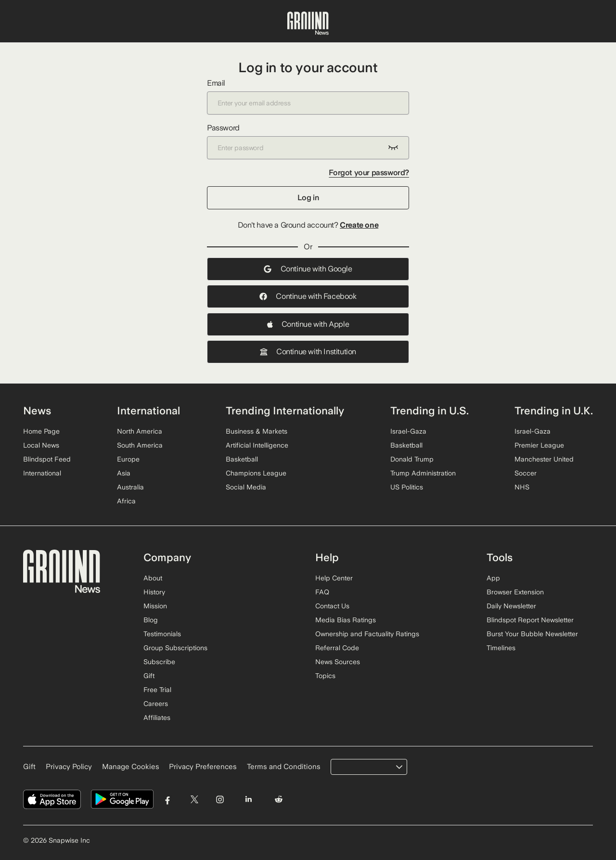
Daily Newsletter (511, 606)
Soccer (526, 473)
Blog (151, 620)
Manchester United (544, 459)
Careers (156, 704)
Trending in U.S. (430, 411)
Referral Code (337, 648)
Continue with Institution (308, 352)
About (153, 578)
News (37, 411)
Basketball (242, 459)
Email (308, 96)
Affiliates (157, 718)
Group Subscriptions (175, 648)
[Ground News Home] (308, 24)
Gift (149, 676)
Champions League (256, 473)
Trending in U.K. (554, 411)
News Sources (338, 662)
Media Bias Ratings (346, 620)
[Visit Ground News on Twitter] (194, 800)
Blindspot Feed (47, 459)
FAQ (322, 592)
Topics (325, 676)
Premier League (539, 445)
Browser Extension (515, 592)
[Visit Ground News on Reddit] (279, 800)
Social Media (246, 487)
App (493, 578)
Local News (41, 445)
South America (140, 445)
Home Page (41, 431)
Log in (308, 198)
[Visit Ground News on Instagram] (220, 800)
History (154, 592)
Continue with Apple (308, 324)
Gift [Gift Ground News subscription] (29, 767)
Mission (155, 606)
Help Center (334, 578)
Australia (130, 487)
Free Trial (157, 690)
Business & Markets (257, 431)
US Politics (407, 487)
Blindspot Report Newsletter (530, 620)
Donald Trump (412, 459)
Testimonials (162, 634)
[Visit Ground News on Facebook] (168, 800)
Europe (128, 459)
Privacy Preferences (203, 767)
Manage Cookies (131, 767)
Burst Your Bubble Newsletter (532, 634)
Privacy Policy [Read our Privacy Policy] (69, 767)
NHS (522, 487)
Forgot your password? (369, 173)
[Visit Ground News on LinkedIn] (248, 800)
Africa (126, 501)
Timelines (501, 648)
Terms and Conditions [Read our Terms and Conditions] (284, 767)
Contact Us (332, 606)
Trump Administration (423, 473)
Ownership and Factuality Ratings (367, 634)
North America (140, 431)
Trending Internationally (285, 411)
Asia (124, 473)
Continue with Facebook (308, 296)
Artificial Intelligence (257, 445)
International (42, 473)
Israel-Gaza (408, 431)
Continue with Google (308, 269)
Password (308, 141)
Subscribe (159, 662)
